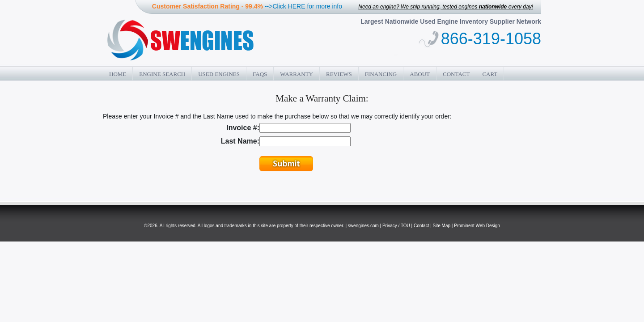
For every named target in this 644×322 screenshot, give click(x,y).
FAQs (260, 74)
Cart (490, 74)
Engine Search (162, 74)
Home (118, 74)
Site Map (442, 226)
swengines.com (363, 226)
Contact (456, 74)
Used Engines (219, 74)
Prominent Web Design (477, 226)
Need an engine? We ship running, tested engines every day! (446, 7)
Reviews (339, 74)
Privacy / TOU (396, 226)
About (420, 74)
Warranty (297, 74)
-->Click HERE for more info (303, 6)
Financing (381, 74)
